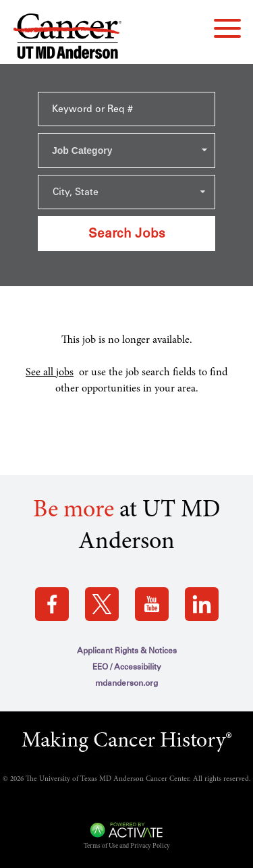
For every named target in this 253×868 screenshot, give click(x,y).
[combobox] (126, 151)
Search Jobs (127, 233)
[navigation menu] (227, 28)
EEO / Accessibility (127, 667)
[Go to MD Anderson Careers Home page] (67, 39)
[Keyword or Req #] (126, 109)
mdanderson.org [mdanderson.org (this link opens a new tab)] (126, 683)
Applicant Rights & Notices (127, 651)
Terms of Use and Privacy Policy (127, 846)
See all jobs (50, 373)
